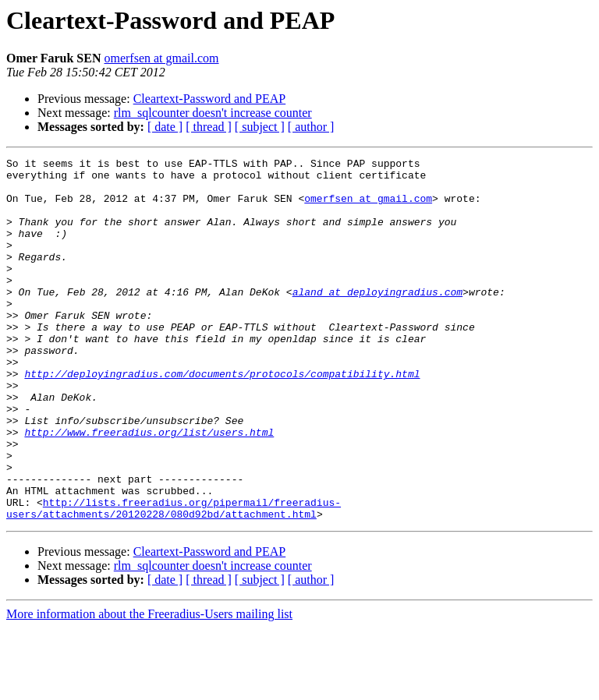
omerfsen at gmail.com (161, 58)
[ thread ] (209, 127)
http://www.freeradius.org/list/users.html (149, 488)
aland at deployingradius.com (377, 320)
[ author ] (311, 127)
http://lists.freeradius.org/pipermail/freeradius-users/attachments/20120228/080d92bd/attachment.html (174, 579)
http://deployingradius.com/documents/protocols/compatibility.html (222, 418)
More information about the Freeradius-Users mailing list (149, 686)
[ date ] (165, 127)
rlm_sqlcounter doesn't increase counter (213, 113)
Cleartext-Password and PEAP (210, 99)
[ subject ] (260, 127)
